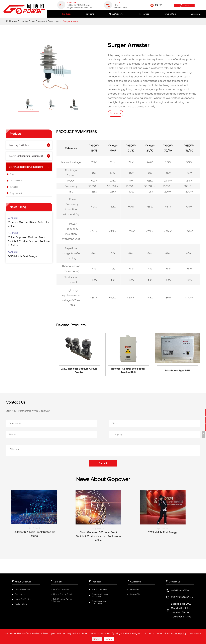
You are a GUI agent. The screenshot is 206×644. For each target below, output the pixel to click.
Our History (20, 595)
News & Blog (170, 14)
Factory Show (21, 605)
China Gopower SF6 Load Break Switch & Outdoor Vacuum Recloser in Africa (29, 241)
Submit (103, 463)
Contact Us (196, 14)
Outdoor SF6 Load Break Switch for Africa (29, 224)
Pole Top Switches (19, 145)
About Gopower (117, 14)
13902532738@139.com (182, 598)
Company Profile (22, 590)
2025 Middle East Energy (22, 256)
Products (66, 14)
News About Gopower (103, 480)
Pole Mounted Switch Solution (63, 601)
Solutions (90, 14)
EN (157, 5)
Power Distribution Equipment (26, 156)
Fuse (12, 174)
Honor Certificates (23, 600)
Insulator (14, 187)
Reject (97, 639)
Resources (144, 14)
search (187, 6)
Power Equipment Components (45, 21)
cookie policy (179, 633)
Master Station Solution (64, 595)
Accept (109, 639)
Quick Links (136, 583)
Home (12, 21)
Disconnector (16, 180)
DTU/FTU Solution (61, 590)
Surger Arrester (71, 21)
